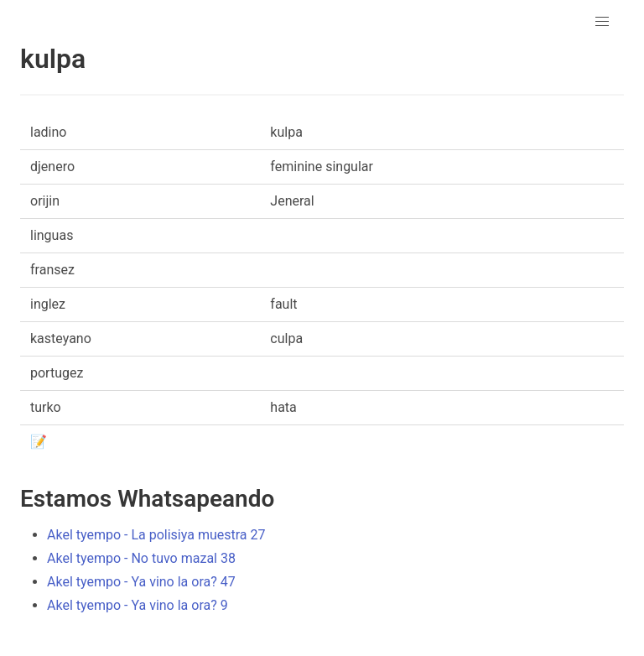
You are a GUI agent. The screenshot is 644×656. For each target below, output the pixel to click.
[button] (602, 22)
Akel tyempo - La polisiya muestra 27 (156, 535)
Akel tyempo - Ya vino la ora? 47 (141, 582)
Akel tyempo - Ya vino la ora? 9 (138, 605)
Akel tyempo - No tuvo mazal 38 (141, 558)
